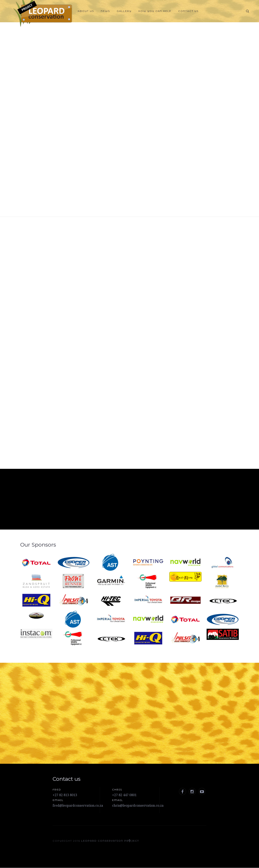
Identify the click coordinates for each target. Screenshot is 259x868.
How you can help (155, 11)
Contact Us (188, 11)
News (105, 11)
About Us (86, 11)
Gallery (124, 11)
